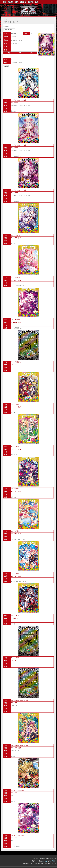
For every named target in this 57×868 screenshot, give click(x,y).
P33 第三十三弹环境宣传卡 (19, 100)
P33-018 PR (15, 148)
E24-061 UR (15, 618)
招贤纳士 (54, 859)
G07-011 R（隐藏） (17, 748)
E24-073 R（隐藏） (17, 576)
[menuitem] (4, 2)
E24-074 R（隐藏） (17, 534)
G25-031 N (14, 793)
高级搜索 (11, 2)
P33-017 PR (15, 103)
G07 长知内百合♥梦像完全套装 (20, 700)
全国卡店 (31, 2)
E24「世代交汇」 (16, 404)
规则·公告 (23, 2)
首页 (4, 2)
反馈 (37, 2)
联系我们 (42, 859)
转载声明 (48, 859)
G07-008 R (14, 703)
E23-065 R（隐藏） (17, 238)
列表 (17, 2)
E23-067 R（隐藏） (17, 322)
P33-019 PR (15, 193)
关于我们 (36, 859)
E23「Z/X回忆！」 (16, 235)
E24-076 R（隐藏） (17, 449)
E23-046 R (14, 365)
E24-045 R (14, 661)
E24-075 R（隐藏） (17, 492)
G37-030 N (14, 838)
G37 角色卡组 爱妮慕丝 (18, 835)
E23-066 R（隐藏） (17, 280)
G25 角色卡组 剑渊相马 (18, 790)
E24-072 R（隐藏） (17, 407)
